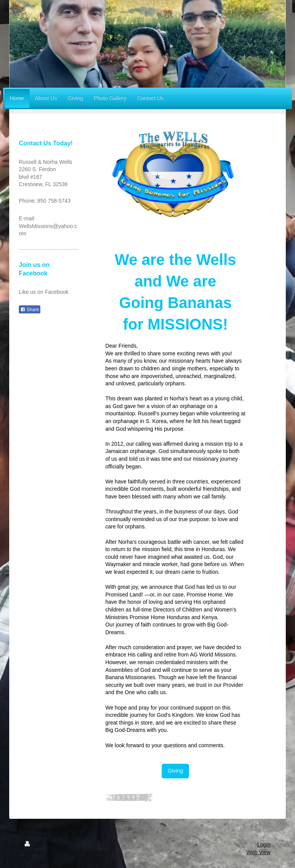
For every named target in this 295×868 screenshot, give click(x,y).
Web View (258, 852)
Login (264, 845)
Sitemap (58, 845)
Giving (176, 771)
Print (35, 845)
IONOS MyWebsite (89, 852)
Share (30, 310)
